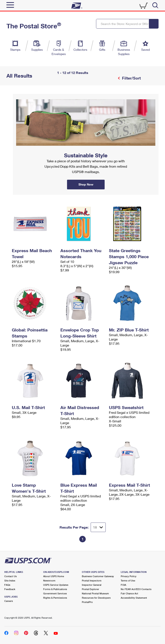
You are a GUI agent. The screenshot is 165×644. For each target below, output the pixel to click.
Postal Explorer (90, 589)
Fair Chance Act (129, 593)
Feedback (10, 589)
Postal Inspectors (92, 580)
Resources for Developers (96, 598)
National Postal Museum (95, 593)
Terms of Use (128, 580)
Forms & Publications (55, 589)
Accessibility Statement (134, 598)
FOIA (123, 585)
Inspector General (92, 585)
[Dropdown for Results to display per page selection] (98, 527)
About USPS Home (54, 576)
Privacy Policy (129, 576)
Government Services (55, 593)
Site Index (10, 580)
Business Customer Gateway (98, 576)
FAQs (7, 585)
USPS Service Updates (56, 585)
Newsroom (49, 580)
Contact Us (11, 576)
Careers (9, 601)
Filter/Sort (131, 78)
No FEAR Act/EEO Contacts (136, 589)
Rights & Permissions (55, 598)
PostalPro (87, 602)
